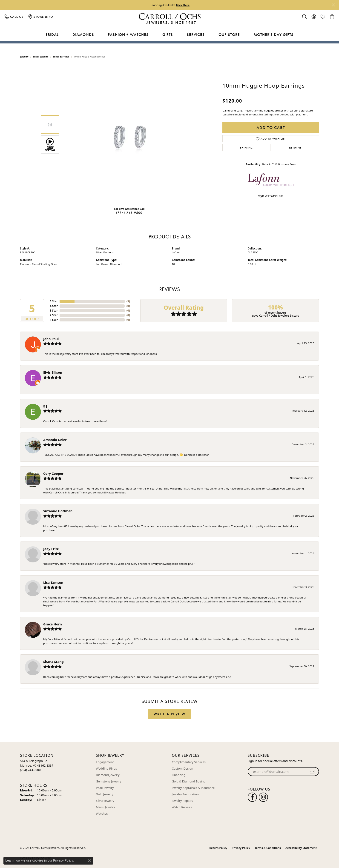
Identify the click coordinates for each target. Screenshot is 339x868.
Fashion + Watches (128, 34)
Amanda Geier (55, 440)
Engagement (105, 762)
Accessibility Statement (301, 848)
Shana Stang (53, 662)
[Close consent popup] (89, 861)
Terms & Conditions (268, 848)
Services (196, 34)
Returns (295, 148)
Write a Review (169, 714)
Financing (179, 775)
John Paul (51, 339)
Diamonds (83, 34)
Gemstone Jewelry (109, 781)
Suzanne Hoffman (58, 511)
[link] (14, 17)
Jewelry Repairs (182, 801)
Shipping (246, 148)
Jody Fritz (51, 549)
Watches (102, 814)
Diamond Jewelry (108, 775)
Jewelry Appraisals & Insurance (193, 788)
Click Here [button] (183, 5)
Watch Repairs (182, 807)
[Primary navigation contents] (169, 35)
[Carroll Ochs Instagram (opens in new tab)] (263, 797)
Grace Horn (53, 624)
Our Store (229, 34)
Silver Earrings (61, 57)
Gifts (168, 34)
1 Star (54, 320)
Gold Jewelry (105, 794)
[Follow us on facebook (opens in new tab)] (252, 797)
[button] (305, 17)
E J (45, 406)
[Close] (333, 5)
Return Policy (218, 848)
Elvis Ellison (53, 372)
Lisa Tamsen (53, 583)
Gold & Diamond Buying (189, 781)
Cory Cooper (53, 474)
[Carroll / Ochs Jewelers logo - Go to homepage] (170, 19)
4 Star (54, 306)
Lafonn (176, 252)
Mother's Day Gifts (274, 34)
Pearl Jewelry (105, 788)
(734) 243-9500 (129, 213)
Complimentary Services (189, 762)
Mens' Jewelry (105, 807)
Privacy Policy (241, 848)
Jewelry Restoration (185, 794)
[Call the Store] (30, 770)
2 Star (54, 315)
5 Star (54, 301)
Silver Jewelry (41, 57)
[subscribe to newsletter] (312, 772)
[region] (130, 134)
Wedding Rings (106, 768)
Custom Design (182, 768)
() (128, 301)
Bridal (52, 34)
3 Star (54, 311)
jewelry (24, 57)
